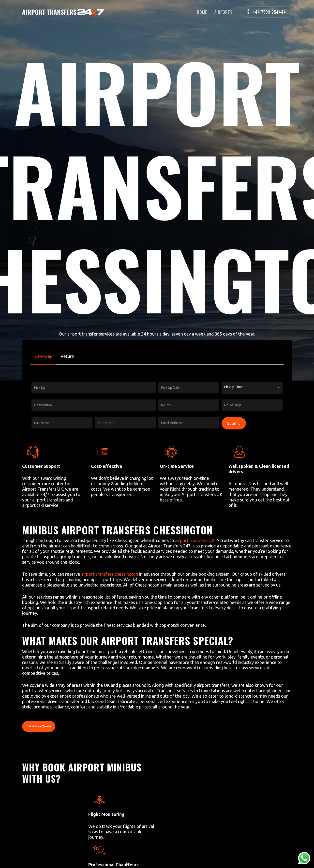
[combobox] (252, 388)
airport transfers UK (195, 540)
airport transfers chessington (110, 574)
